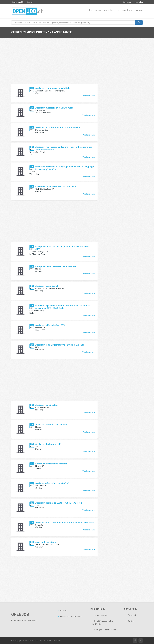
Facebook (132, 615)
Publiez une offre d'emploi (71, 616)
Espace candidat (19, 2)
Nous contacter (101, 615)
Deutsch (30, 2)
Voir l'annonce (89, 96)
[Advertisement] (54, 63)
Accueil (63, 611)
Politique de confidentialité (106, 630)
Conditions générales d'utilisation (102, 623)
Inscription (139, 2)
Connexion (127, 2)
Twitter (131, 621)
